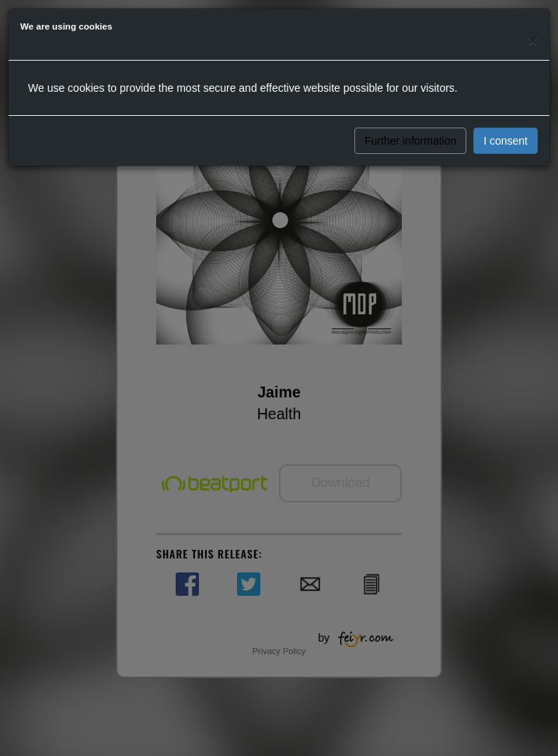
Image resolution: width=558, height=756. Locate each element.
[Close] (533, 40)
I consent (506, 141)
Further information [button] (410, 141)
